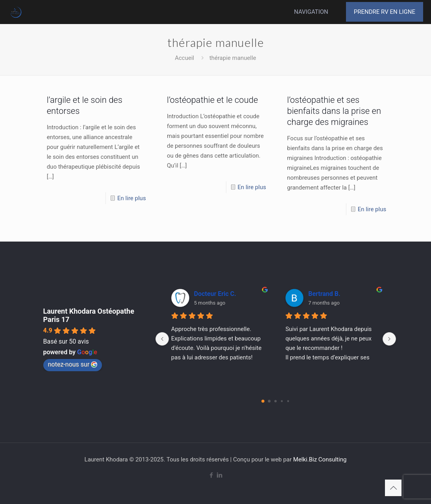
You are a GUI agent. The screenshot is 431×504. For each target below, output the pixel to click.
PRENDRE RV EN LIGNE (385, 12)
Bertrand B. (324, 294)
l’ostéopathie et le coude (212, 100)
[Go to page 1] (269, 401)
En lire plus (132, 198)
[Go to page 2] (276, 401)
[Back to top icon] (393, 488)
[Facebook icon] (212, 475)
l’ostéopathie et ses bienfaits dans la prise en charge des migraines (334, 111)
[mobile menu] (324, 12)
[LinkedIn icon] (220, 475)
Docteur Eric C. (215, 294)
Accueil (184, 58)
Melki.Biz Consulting (320, 459)
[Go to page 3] (282, 401)
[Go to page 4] (288, 401)
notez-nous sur (73, 364)
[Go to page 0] (263, 401)
